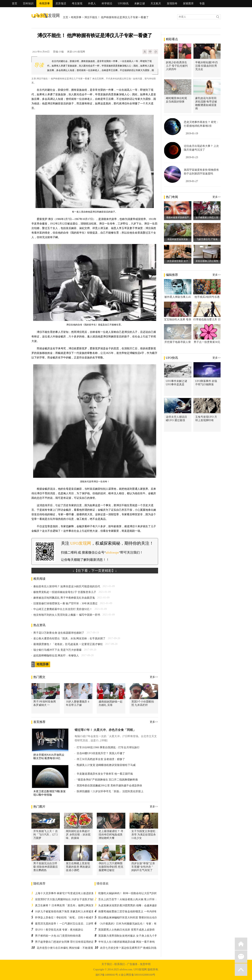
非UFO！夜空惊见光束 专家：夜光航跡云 (59, 930)
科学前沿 (107, 4)
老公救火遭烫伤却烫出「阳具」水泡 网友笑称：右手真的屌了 (69, 639)
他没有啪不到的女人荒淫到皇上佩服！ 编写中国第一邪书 (67, 615)
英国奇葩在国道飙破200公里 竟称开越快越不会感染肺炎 (110, 786)
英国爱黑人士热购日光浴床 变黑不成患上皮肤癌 (126, 930)
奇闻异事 (44, 4)
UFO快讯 (123, 4)
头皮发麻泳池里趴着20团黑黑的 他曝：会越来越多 (128, 905)
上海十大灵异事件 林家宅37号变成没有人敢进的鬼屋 (66, 893)
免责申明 (145, 964)
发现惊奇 (172, 4)
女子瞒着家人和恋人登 (207, 217)
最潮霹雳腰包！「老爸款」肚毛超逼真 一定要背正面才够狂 (68, 644)
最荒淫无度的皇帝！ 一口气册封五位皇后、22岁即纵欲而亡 (70, 924)
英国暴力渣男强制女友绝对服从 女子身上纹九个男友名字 (132, 936)
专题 (202, 4)
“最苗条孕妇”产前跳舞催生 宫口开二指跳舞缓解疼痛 (107, 780)
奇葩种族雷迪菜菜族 (178, 239)
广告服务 (132, 964)
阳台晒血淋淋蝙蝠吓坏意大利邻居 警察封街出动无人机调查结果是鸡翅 (140, 918)
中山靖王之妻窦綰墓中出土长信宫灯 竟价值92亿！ (63, 609)
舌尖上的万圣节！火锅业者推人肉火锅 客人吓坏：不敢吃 (132, 899)
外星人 (92, 4)
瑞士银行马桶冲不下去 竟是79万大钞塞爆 (58, 650)
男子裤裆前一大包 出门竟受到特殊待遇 (58, 936)
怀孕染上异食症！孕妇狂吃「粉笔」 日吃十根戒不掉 (66, 918)
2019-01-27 (192, 181)
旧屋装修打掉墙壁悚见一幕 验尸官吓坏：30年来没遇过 (66, 603)
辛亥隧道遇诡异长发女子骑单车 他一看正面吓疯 (105, 774)
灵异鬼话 (61, 4)
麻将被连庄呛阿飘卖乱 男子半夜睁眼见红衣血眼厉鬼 (64, 598)
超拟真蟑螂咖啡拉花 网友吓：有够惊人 (56, 656)
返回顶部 (241, 970)
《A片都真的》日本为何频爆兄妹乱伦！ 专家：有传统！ (131, 924)
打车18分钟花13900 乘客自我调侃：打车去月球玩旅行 (108, 747)
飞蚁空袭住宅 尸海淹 (207, 239)
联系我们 (120, 964)
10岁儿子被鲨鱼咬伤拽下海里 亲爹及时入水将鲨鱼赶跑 (67, 912)
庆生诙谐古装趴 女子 (178, 261)
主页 (66, 17)
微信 (241, 957)
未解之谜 (140, 4)
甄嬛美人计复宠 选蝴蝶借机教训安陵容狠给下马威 (106, 765)
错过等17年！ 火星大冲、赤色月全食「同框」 (105, 730)
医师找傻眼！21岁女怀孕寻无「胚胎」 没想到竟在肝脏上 (110, 791)
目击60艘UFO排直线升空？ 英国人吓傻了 (101, 753)
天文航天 (156, 4)
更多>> (154, 677)
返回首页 (241, 944)
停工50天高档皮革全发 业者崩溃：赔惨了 (101, 759)
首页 (15, 4)
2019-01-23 (192, 157)
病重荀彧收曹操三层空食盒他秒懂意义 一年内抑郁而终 (130, 912)
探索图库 (188, 4)
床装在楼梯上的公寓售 (207, 261)
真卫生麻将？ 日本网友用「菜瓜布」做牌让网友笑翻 (66, 905)
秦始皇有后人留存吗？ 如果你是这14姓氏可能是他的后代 (67, 586)
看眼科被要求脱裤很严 (178, 217)
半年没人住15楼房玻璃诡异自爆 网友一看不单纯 (126, 942)
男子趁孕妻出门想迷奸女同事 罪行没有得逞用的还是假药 (69, 942)
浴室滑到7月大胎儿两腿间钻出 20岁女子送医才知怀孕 (67, 899)
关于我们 (107, 964)
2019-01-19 (192, 133)
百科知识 (28, 4)
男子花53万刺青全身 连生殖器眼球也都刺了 (59, 633)
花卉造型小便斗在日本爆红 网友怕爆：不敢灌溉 (65, 948)
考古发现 (77, 4)
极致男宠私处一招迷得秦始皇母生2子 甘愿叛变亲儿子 (65, 592)
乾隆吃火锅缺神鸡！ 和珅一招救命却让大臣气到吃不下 (130, 893)
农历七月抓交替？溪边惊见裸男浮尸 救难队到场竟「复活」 (135, 948)
